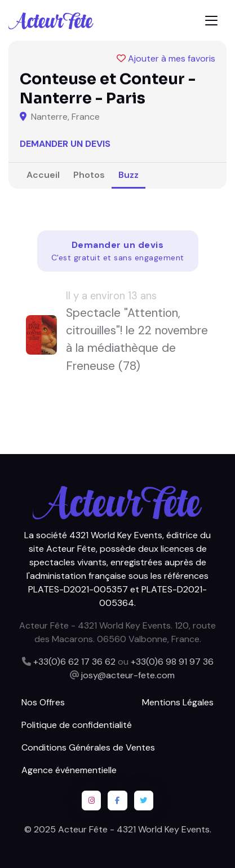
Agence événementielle (69, 770)
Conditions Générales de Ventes (88, 747)
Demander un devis (65, 144)
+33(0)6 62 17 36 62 (74, 662)
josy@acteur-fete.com (128, 675)
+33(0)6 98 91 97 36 (172, 662)
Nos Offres (43, 702)
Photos (89, 175)
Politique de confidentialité (77, 725)
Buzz (128, 175)
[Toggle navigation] (211, 21)
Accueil (43, 175)
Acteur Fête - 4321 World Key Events (134, 829)
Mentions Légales (178, 702)
